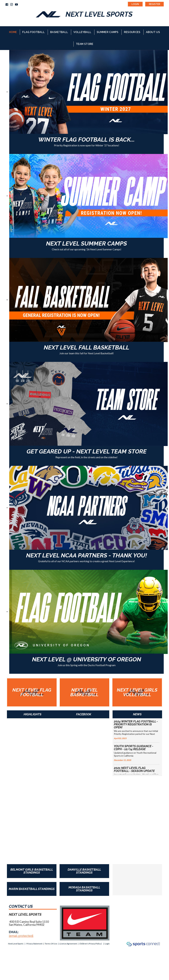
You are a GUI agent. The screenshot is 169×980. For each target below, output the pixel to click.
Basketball (59, 32)
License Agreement (68, 944)
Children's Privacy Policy (90, 944)
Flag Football (34, 32)
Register (154, 4)
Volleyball (82, 32)
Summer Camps (108, 32)
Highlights (33, 714)
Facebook (84, 714)
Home (13, 32)
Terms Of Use (51, 944)
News (137, 714)
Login (135, 4)
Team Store (85, 44)
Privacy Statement (34, 944)
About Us (153, 32)
